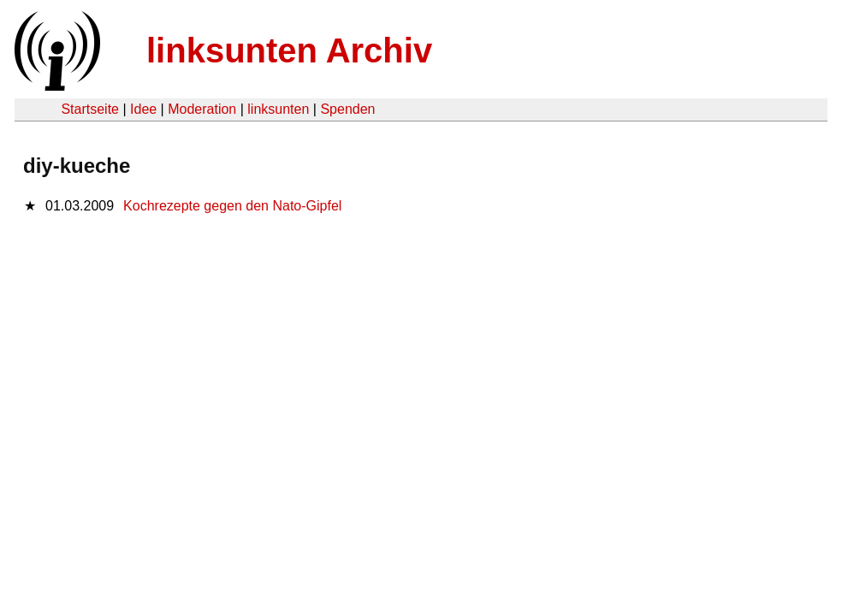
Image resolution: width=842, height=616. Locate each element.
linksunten (278, 109)
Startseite (90, 109)
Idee (143, 109)
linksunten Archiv (289, 50)
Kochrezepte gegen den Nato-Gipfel (232, 206)
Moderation (202, 109)
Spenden (347, 109)
